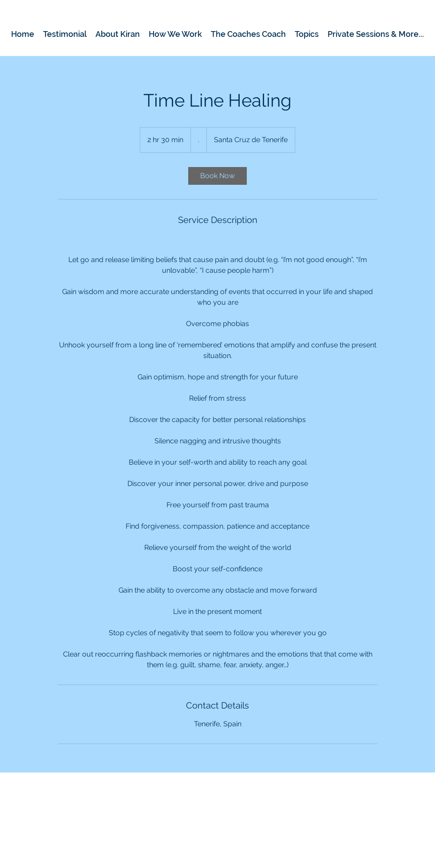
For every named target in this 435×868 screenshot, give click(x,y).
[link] (217, 176)
